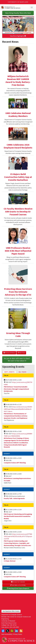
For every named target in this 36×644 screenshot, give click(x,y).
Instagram (12, 631)
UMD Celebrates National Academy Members (18, 115)
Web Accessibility (7, 634)
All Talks (23, 372)
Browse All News (9, 353)
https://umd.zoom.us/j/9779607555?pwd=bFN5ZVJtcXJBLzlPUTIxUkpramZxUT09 (18, 536)
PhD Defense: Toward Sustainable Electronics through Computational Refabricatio (16, 389)
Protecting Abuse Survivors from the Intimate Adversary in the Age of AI (18, 292)
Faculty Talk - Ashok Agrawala (14, 498)
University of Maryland (18, 2)
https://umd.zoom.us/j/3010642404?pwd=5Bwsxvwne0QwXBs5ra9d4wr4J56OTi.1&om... (18, 409)
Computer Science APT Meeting (15, 463)
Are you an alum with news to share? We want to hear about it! (17, 360)
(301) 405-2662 (14, 627)
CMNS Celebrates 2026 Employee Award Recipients (18, 146)
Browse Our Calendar (18, 582)
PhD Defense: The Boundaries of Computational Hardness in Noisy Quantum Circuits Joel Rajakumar (16, 416)
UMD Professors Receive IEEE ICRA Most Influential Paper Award (18, 251)
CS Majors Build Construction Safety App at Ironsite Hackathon (18, 177)
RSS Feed (21, 353)
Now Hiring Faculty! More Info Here (18, 13)
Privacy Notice (18, 634)
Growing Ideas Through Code (18, 335)
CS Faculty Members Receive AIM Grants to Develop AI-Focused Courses (18, 212)
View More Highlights (18, 36)
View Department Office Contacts (11, 611)
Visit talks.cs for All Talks (18, 585)
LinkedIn (17, 631)
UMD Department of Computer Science (15, 7)
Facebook (3, 631)
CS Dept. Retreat (10, 561)
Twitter (7, 631)
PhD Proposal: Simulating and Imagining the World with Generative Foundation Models (18, 516)
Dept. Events (10, 372)
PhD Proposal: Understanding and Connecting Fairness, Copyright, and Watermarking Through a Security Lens (17, 543)
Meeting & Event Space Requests (18, 588)
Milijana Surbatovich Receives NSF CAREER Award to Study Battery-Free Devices (18, 81)
